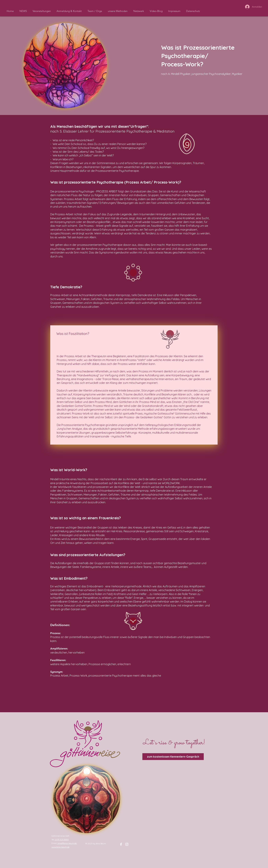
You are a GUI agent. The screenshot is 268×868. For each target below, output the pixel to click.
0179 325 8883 (62, 840)
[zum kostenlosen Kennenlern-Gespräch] (173, 757)
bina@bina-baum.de (67, 843)
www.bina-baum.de (60, 847)
